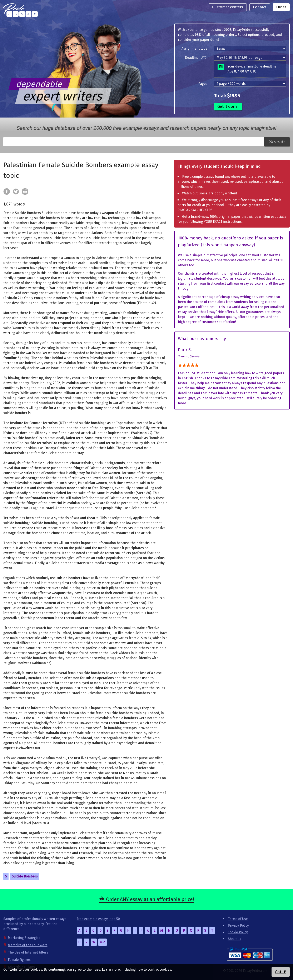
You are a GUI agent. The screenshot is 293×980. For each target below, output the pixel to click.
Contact (260, 7)
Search (277, 142)
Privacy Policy (238, 926)
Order (281, 7)
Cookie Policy (238, 932)
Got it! (281, 972)
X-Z (103, 942)
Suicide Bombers (25, 876)
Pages (203, 84)
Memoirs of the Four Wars (28, 945)
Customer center (227, 7)
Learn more (111, 969)
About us (234, 939)
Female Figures (19, 960)
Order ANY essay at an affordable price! (150, 899)
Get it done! (228, 106)
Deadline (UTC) (196, 58)
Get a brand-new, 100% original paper (211, 217)
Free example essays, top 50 (98, 919)
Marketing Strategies (24, 938)
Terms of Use (238, 919)
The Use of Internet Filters (28, 952)
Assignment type (194, 48)
